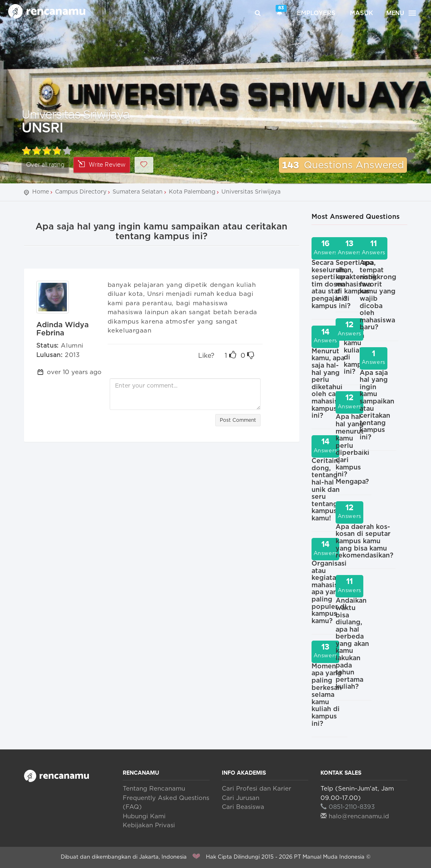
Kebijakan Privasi (149, 825)
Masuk (361, 13)
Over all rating (45, 165)
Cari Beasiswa (243, 807)
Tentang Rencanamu (154, 789)
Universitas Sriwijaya (76, 114)
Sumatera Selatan (138, 192)
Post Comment (238, 420)
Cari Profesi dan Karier (256, 789)
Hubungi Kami (144, 816)
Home (41, 192)
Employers (316, 13)
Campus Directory (81, 192)
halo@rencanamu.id (355, 816)
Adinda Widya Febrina (63, 329)
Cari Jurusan (241, 798)
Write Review (102, 164)
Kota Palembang (192, 192)
